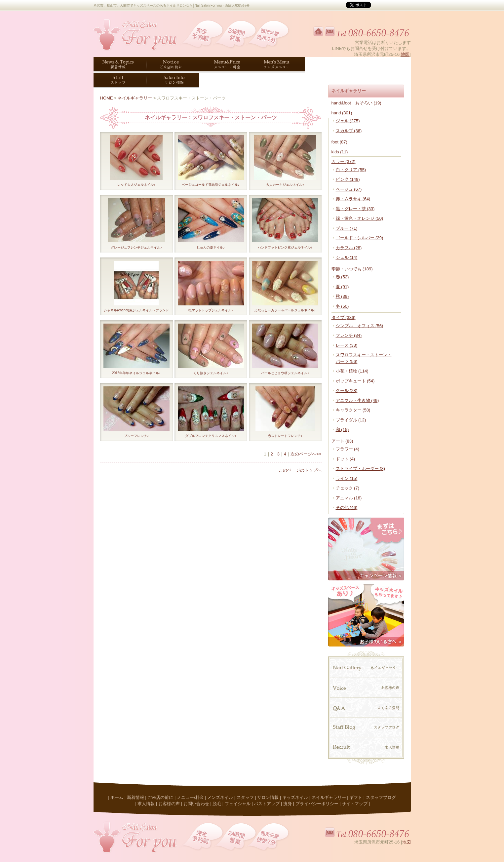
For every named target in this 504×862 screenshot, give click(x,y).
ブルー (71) (347, 228)
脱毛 (217, 804)
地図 (405, 54)
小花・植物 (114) (352, 371)
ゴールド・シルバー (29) (360, 238)
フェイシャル (238, 804)
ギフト (356, 797)
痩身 (288, 804)
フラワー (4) (348, 449)
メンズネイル (220, 797)
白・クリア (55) (351, 170)
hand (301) (342, 113)
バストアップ (267, 804)
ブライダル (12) (351, 420)
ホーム (117, 797)
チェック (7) (348, 488)
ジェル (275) (348, 121)
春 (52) (342, 277)
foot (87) (339, 142)
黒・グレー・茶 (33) (355, 209)
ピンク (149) (348, 179)
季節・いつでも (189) (352, 269)
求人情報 (146, 804)
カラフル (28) (349, 248)
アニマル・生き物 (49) (357, 400)
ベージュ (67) (349, 189)
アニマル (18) (349, 498)
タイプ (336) (344, 317)
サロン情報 (268, 797)
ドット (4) (346, 459)
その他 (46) (347, 508)
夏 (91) (342, 287)
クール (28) (347, 391)
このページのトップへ (300, 470)
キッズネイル (295, 797)
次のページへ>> (306, 454)
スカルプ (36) (349, 131)
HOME (107, 98)
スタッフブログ (381, 797)
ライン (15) (347, 478)
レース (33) (347, 345)
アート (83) (342, 441)
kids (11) (340, 152)
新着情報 (136, 797)
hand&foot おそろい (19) (356, 103)
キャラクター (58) (353, 410)
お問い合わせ (196, 804)
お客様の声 (169, 804)
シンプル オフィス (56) (360, 326)
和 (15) (342, 430)
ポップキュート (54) (355, 381)
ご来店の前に (160, 797)
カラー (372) (344, 161)
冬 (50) (342, 306)
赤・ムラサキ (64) (353, 199)
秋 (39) (342, 296)
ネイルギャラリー (135, 98)
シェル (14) (347, 257)
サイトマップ (355, 804)
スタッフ (245, 797)
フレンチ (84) (349, 335)
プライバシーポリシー (317, 804)
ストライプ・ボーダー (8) (361, 469)
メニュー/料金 (190, 797)
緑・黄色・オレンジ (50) (360, 218)
